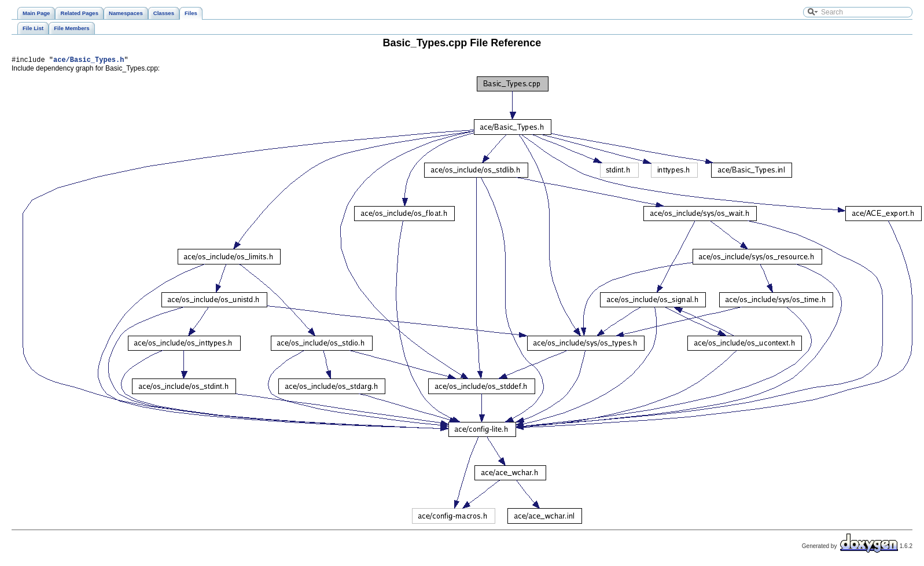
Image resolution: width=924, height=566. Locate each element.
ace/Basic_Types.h (89, 61)
